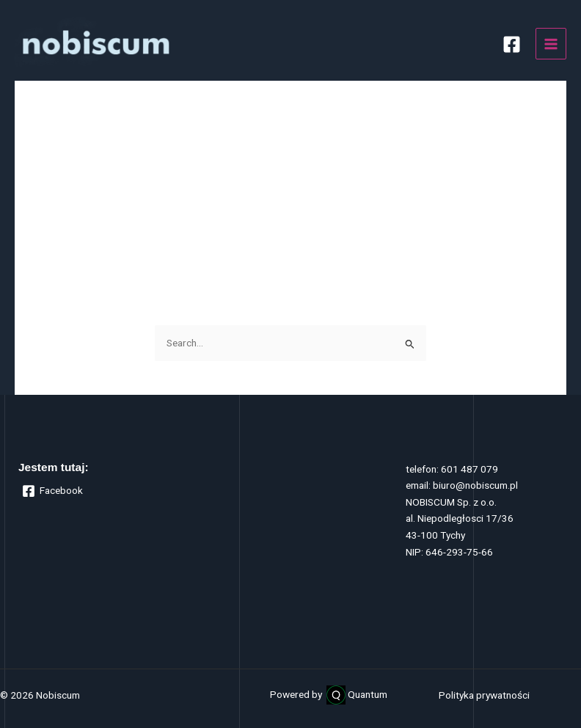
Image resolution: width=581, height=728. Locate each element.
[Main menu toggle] (551, 44)
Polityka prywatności (484, 695)
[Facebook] (512, 44)
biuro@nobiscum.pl (475, 485)
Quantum (368, 694)
